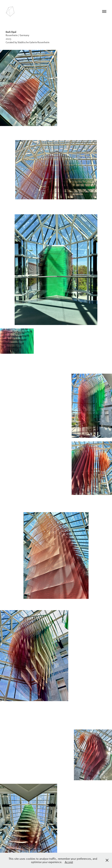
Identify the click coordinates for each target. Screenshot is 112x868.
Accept (69, 862)
